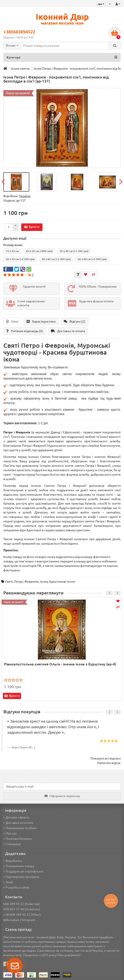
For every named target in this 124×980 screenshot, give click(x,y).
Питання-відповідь (25, 331)
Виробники (13, 861)
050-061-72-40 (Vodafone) (22, 909)
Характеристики (41, 321)
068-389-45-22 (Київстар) (21, 904)
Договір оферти (16, 817)
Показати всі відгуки (106, 758)
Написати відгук (109, 763)
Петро (19, 582)
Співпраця (12, 844)
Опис (12, 321)
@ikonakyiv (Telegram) (19, 920)
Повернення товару (19, 866)
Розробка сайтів (16, 887)
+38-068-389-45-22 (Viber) (22, 915)
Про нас (10, 833)
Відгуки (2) (75, 321)
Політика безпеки (18, 839)
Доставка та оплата (68, 331)
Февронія (32, 582)
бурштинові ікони (62, 582)
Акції (8, 882)
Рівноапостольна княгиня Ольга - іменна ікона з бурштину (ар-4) (60, 664)
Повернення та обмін (20, 828)
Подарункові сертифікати (23, 871)
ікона (44, 582)
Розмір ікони (13, 245)
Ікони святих (20, 69)
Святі (9, 582)
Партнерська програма (21, 877)
